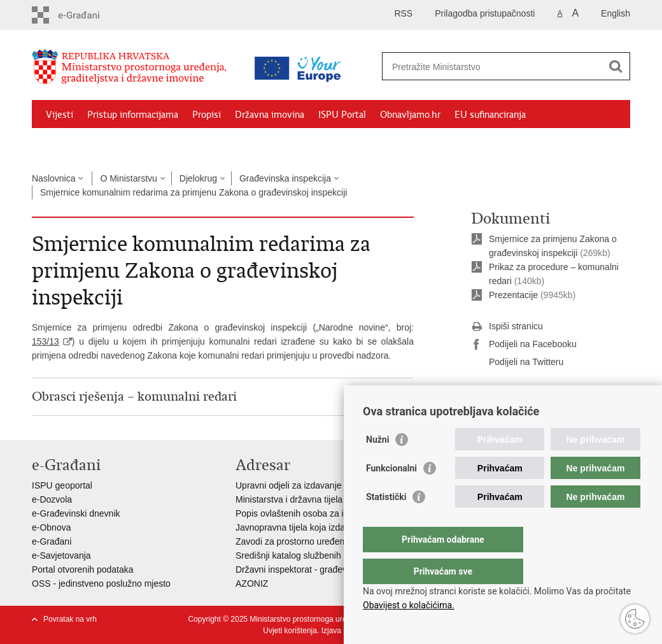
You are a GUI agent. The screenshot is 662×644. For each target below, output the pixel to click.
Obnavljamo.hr (410, 115)
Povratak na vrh (70, 619)
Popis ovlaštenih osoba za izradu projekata (320, 513)
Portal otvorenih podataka (83, 569)
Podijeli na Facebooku (524, 345)
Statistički (386, 522)
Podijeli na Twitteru (517, 362)
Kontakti (170, 144)
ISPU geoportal (62, 485)
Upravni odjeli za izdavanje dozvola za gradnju (327, 485)
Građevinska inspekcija (285, 178)
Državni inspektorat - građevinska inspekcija (322, 569)
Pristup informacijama (133, 115)
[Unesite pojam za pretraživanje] (492, 67)
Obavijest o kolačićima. (409, 605)
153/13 (46, 341)
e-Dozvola (52, 499)
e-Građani (52, 541)
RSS (403, 13)
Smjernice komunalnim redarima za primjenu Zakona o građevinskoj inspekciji (194, 192)
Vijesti (60, 115)
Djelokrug (198, 178)
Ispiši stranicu (507, 327)
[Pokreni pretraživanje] (616, 66)
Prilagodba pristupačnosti (485, 13)
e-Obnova (51, 527)
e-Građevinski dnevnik (76, 513)
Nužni (377, 465)
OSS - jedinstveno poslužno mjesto (101, 583)
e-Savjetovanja (61, 555)
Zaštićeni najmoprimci (92, 144)
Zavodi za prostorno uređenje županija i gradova (331, 541)
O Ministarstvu (128, 178)
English (616, 13)
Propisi (207, 115)
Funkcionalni (391, 494)
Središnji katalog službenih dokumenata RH (322, 555)
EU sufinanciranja (490, 115)
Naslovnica (53, 178)
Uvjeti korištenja (290, 631)
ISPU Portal (342, 115)
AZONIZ (252, 583)
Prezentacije (513, 295)
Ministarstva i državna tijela (289, 499)
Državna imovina (270, 115)
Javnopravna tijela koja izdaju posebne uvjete (325, 527)
